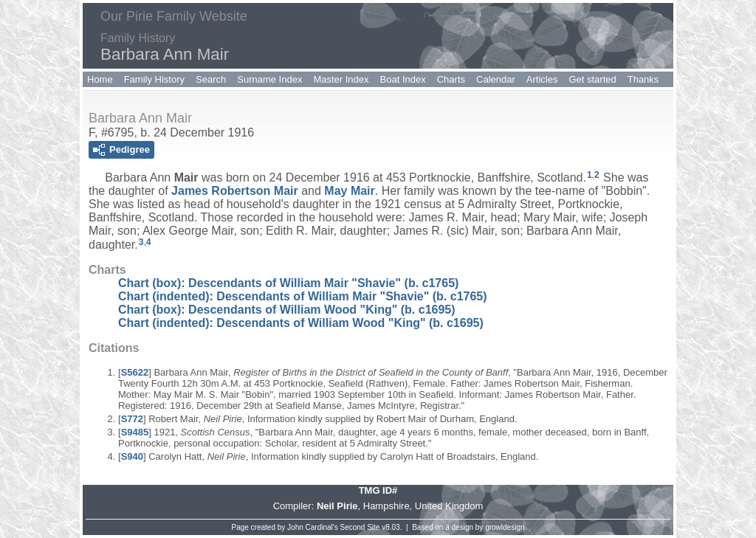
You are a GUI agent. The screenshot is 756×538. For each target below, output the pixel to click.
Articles (542, 79)
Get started (592, 79)
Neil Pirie (337, 506)
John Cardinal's (313, 527)
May (349, 191)
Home (100, 79)
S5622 (135, 372)
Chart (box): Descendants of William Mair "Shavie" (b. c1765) (288, 283)
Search (211, 79)
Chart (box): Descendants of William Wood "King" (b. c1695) (287, 310)
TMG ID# (378, 490)
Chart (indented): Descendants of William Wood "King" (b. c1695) (301, 323)
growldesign (505, 527)
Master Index (341, 79)
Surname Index (269, 79)
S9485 (135, 432)
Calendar (496, 79)
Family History (154, 79)
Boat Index (403, 79)
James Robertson (235, 191)
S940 (132, 456)
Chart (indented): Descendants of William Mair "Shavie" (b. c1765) (303, 296)
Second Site (360, 527)
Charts (451, 79)
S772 (132, 419)
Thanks (643, 79)
